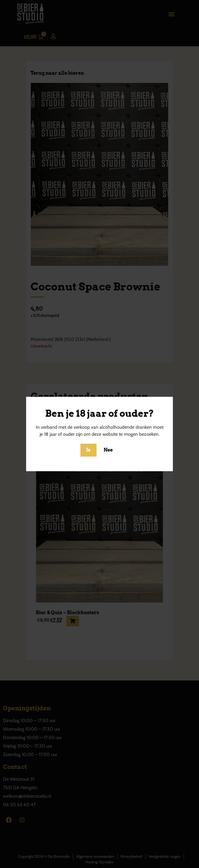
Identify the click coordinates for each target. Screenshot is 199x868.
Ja (88, 450)
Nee (108, 450)
